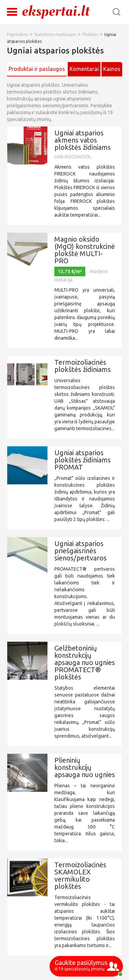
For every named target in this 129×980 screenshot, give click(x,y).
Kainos (112, 69)
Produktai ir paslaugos (37, 69)
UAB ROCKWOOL (73, 157)
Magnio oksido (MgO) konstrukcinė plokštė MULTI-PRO (85, 250)
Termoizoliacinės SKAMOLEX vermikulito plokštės (80, 875)
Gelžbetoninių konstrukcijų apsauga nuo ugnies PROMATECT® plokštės (85, 662)
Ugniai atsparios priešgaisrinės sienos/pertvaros (80, 551)
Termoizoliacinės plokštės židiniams (83, 366)
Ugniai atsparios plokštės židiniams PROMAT (83, 460)
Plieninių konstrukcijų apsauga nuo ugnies (85, 767)
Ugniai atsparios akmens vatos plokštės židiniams (83, 140)
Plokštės (90, 34)
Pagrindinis (17, 34)
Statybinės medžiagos (55, 34)
